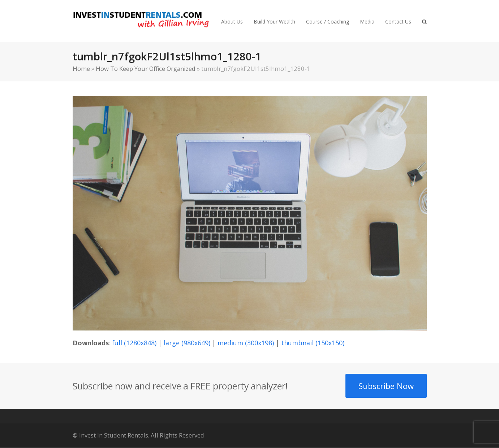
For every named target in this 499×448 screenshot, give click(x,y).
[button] (424, 21)
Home (81, 69)
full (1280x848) (134, 343)
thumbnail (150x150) (313, 343)
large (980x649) (187, 343)
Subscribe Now (386, 386)
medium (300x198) (246, 343)
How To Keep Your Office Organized (146, 69)
